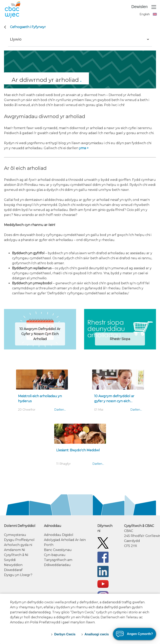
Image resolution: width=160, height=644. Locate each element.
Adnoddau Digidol (59, 535)
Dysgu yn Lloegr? (18, 575)
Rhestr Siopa (120, 339)
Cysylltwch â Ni (16, 555)
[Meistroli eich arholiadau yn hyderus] (42, 393)
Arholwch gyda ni (18, 545)
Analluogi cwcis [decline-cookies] (97, 634)
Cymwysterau (15, 535)
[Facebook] (103, 557)
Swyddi (10, 560)
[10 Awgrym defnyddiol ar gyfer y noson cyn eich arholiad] (118, 393)
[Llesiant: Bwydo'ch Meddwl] (80, 447)
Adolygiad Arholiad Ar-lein (65, 540)
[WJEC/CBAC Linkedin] (103, 571)
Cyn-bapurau (55, 555)
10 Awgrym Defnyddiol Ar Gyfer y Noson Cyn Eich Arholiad (40, 334)
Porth (49, 545)
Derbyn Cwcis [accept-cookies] (65, 634)
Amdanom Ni (14, 550)
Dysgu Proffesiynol (19, 540)
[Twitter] (103, 543)
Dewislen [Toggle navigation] (144, 7)
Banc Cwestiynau (58, 550)
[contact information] (140, 536)
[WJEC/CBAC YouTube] (103, 584)
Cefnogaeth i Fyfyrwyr (28, 27)
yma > (84, 148)
